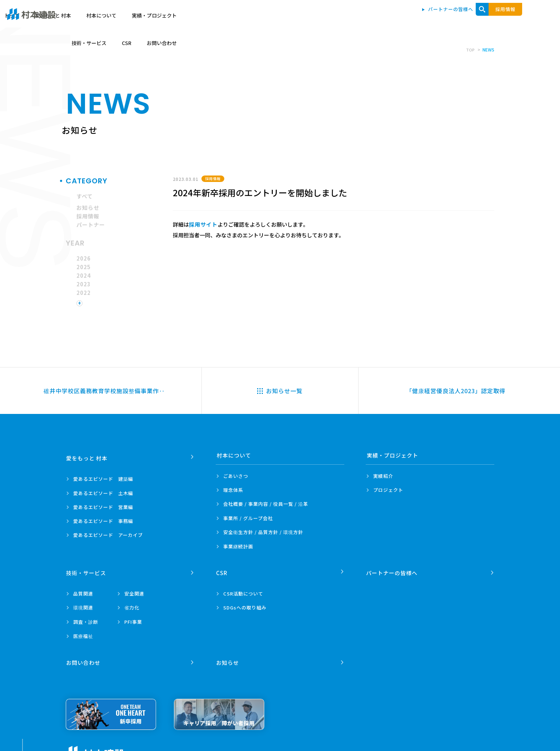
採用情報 (88, 216)
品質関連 (83, 591)
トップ (240, 19)
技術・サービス (437, 19)
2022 (84, 293)
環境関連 (83, 605)
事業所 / (248, 518)
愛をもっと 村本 (281, 19)
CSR (475, 19)
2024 (84, 275)
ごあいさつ (236, 476)
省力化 (132, 605)
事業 (238, 547)
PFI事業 (133, 619)
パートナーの (392, 570)
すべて (85, 196)
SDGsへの (245, 605)
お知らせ (88, 207)
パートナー (91, 225)
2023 (84, 284)
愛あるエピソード (103, 476)
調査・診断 (86, 619)
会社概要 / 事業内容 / (266, 504)
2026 (84, 258)
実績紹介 (383, 476)
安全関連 (134, 591)
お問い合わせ (511, 19)
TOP (470, 50)
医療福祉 (83, 633)
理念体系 (233, 490)
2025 (84, 267)
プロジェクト (388, 490)
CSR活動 (243, 591)
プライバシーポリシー (158, 748)
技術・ (87, 570)
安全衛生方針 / (263, 532)
